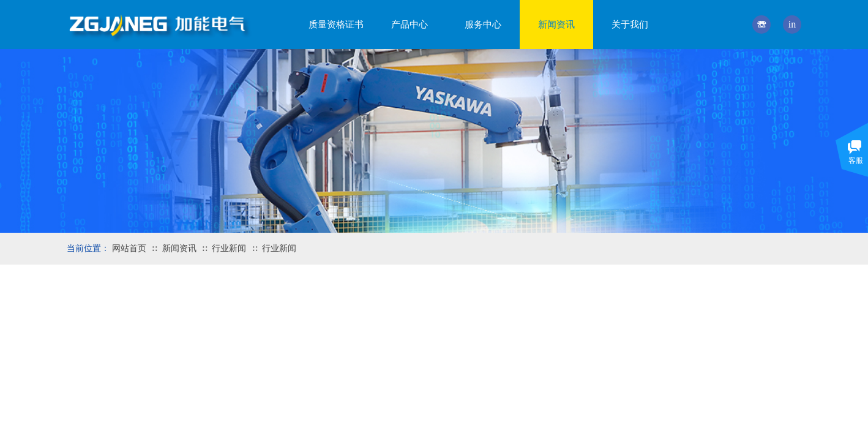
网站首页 (129, 248)
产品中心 (410, 24)
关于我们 (630, 24)
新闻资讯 (179, 248)
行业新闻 (229, 248)
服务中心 (483, 24)
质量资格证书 (336, 24)
